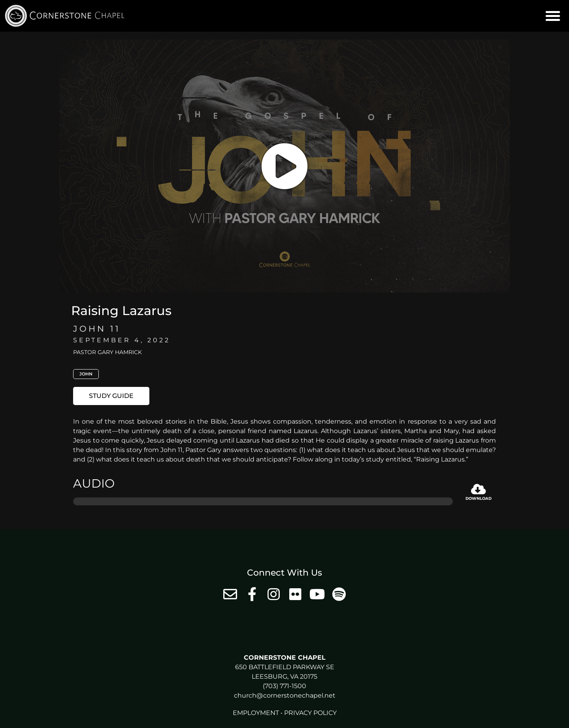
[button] (553, 16)
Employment (256, 713)
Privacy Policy (310, 713)
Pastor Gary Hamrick (107, 352)
